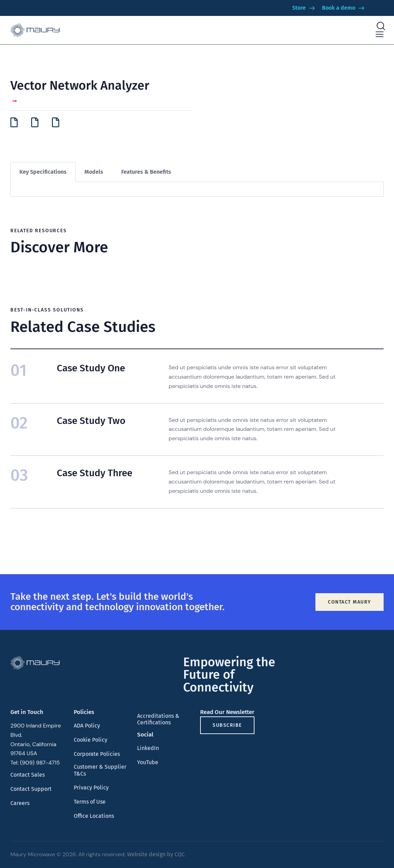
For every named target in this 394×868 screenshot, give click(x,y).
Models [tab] (94, 172)
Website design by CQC (156, 854)
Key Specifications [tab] (43, 172)
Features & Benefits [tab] (146, 172)
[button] (380, 34)
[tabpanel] (197, 189)
